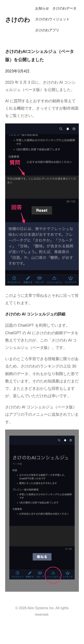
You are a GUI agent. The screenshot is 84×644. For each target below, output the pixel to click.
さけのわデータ (64, 8)
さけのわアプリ (47, 30)
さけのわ (18, 20)
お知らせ (42, 8)
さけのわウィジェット (52, 19)
